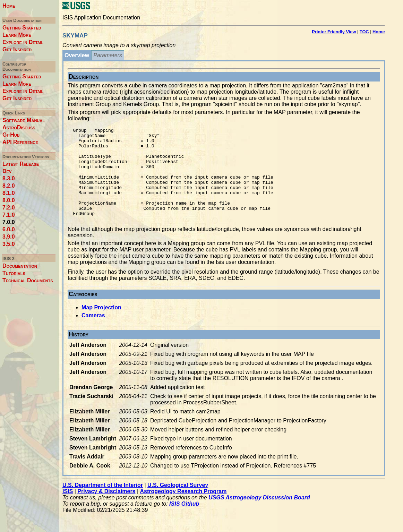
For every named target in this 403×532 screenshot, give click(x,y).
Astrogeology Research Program (183, 510)
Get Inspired (17, 49)
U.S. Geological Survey (178, 504)
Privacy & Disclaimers (106, 510)
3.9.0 (9, 237)
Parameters (108, 55)
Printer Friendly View (334, 32)
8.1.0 (9, 193)
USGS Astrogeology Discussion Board (259, 516)
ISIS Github (184, 522)
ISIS (68, 510)
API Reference (20, 142)
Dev (7, 171)
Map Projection (101, 326)
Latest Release (21, 164)
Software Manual (24, 120)
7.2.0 (9, 208)
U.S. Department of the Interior (103, 504)
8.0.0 (9, 200)
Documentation (20, 266)
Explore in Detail (23, 42)
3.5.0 (9, 244)
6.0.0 (9, 229)
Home (9, 6)
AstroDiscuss (19, 127)
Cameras (93, 334)
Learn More (17, 35)
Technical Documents (28, 280)
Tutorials (14, 273)
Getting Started (22, 28)
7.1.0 (9, 215)
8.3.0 (9, 178)
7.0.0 (9, 222)
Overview (77, 55)
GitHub (11, 135)
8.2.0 (9, 186)
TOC (364, 32)
